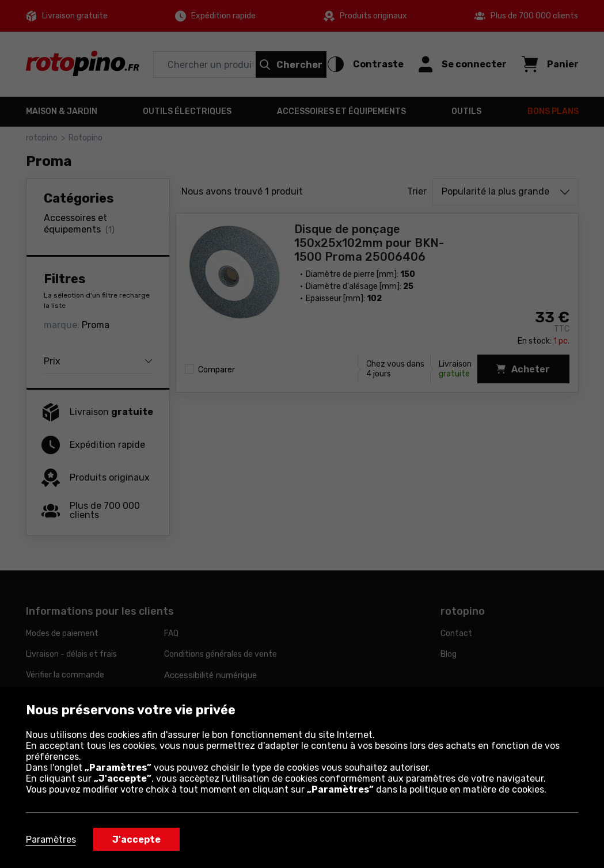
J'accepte (136, 840)
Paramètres (51, 840)
